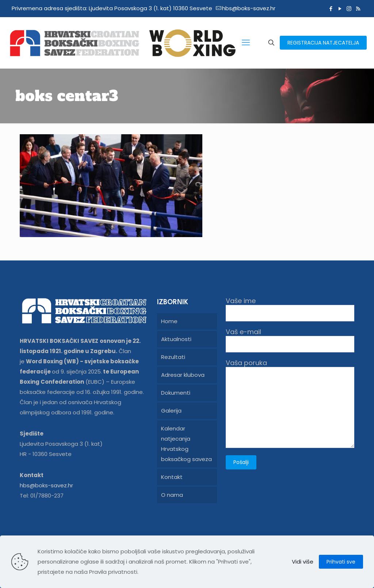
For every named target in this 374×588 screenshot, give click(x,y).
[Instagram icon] (349, 9)
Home (169, 321)
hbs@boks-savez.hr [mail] (249, 8)
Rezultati (173, 357)
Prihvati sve (341, 562)
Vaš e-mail (290, 340)
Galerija (171, 411)
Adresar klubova (183, 375)
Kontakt (172, 477)
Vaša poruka (290, 403)
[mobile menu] (246, 43)
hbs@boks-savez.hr (46, 485)
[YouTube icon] (340, 9)
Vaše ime (290, 309)
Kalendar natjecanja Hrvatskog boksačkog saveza (186, 444)
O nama (172, 495)
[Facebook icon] (331, 9)
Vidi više (303, 562)
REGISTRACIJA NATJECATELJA (323, 43)
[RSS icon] (358, 9)
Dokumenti (176, 393)
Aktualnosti (176, 339)
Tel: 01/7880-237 (42, 496)
